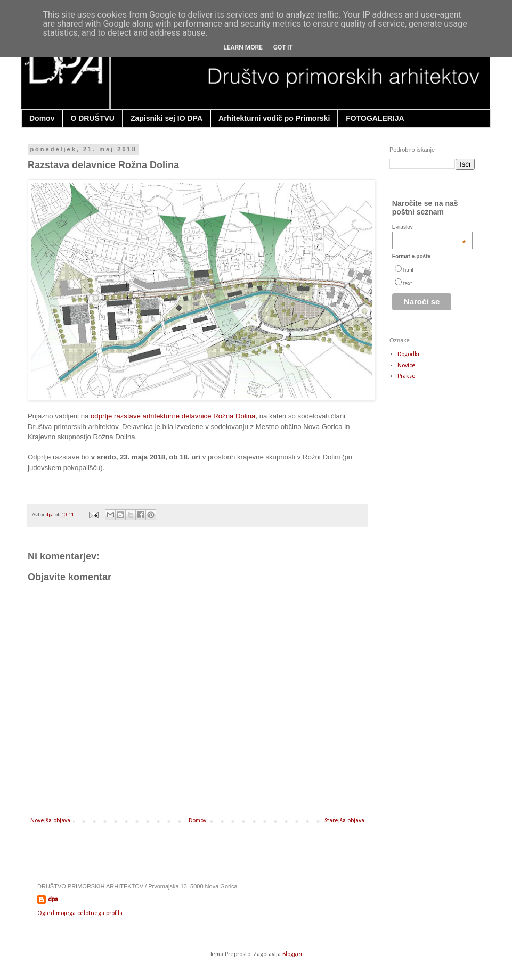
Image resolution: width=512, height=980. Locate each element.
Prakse (407, 376)
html (408, 270)
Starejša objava (344, 821)
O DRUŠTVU (92, 118)
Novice (407, 366)
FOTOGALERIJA (375, 118)
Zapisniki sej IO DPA (166, 118)
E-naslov (429, 227)
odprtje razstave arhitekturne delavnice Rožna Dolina (173, 416)
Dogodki (408, 355)
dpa (50, 515)
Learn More (243, 47)
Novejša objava (50, 821)
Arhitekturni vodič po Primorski (274, 118)
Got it (283, 47)
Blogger (292, 954)
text (408, 283)
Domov (42, 118)
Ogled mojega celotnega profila (80, 913)
